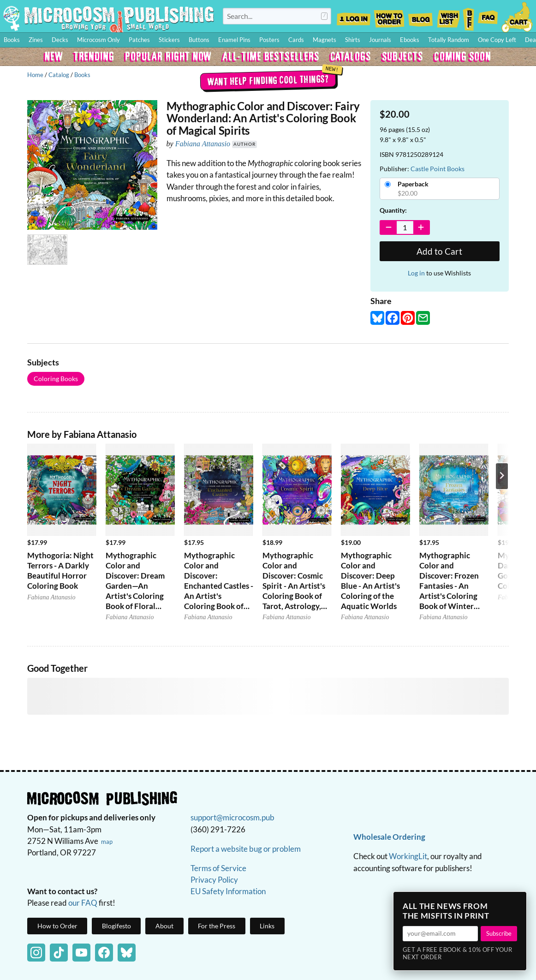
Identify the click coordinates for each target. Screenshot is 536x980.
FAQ (488, 16)
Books (82, 75)
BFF (469, 16)
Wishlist (448, 16)
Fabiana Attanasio (203, 144)
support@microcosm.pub (232, 817)
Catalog (59, 75)
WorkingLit (408, 856)
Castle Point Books (438, 169)
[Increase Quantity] (421, 227)
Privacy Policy (214, 880)
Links (267, 926)
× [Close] (517, 902)
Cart (518, 16)
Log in (416, 273)
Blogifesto (116, 926)
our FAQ (83, 903)
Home (35, 75)
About (164, 926)
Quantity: (393, 210)
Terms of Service (218, 868)
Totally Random (449, 40)
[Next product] (502, 476)
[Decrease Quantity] (389, 227)
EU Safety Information (228, 891)
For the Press (217, 926)
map (107, 842)
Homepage (109, 18)
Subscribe (499, 933)
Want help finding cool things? (268, 80)
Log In (354, 16)
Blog (420, 16)
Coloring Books (56, 379)
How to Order (389, 16)
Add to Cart (439, 251)
